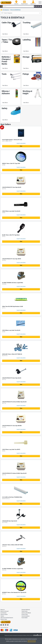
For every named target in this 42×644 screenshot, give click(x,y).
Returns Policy (4, 619)
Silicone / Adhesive (6, 92)
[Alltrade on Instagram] (41, 6)
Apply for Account (5, 611)
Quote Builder (25, 618)
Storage (26, 57)
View (21, 146)
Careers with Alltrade (26, 613)
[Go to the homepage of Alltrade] (6, 3)
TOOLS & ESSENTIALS (15, 10)
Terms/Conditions (26, 616)
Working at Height (27, 92)
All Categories (6, 10)
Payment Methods (26, 610)
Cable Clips (6, 23)
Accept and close (32, 641)
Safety (4, 108)
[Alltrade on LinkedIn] (39, 6)
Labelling (27, 40)
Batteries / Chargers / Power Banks (6, 60)
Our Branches (3, 613)
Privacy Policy (25, 614)
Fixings (26, 74)
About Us (3, 610)
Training (2, 616)
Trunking (26, 23)
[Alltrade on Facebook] (37, 6)
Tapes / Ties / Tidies (7, 41)
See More (5, 34)
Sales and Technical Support (7, 618)
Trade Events (24, 611)
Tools (4, 74)
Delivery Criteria (4, 614)
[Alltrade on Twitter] (35, 6)
